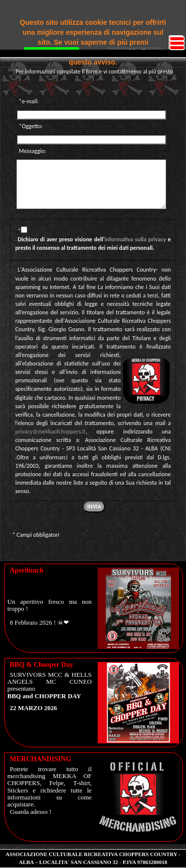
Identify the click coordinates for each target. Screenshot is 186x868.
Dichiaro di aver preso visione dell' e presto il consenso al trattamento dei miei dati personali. (93, 244)
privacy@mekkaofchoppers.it (51, 432)
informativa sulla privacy (135, 239)
